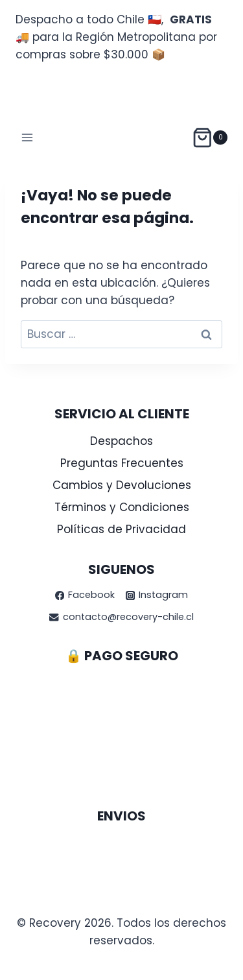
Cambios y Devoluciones (122, 485)
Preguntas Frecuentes (122, 463)
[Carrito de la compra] (210, 138)
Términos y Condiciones (122, 507)
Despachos (121, 441)
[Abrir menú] (28, 137)
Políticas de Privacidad (121, 529)
